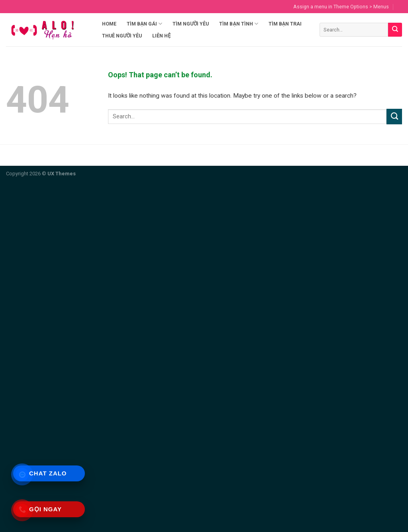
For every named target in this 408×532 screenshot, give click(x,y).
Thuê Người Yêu (122, 36)
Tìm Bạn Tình (238, 24)
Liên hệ (161, 36)
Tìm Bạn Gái (144, 24)
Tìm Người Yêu (191, 24)
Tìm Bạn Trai (285, 24)
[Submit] (395, 30)
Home (109, 24)
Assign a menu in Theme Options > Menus (341, 7)
